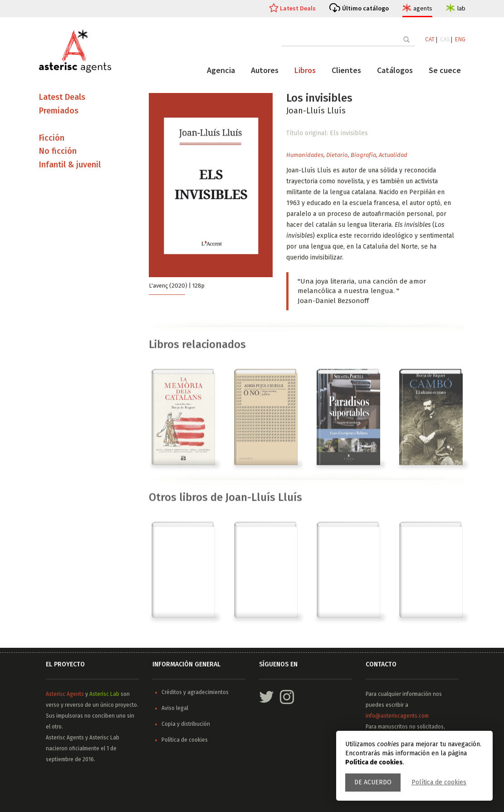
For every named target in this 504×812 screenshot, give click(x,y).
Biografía (363, 155)
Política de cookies (439, 782)
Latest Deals (298, 8)
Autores (265, 70)
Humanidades (305, 155)
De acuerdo (373, 782)
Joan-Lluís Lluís (316, 111)
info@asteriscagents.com (397, 716)
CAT (430, 39)
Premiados (59, 111)
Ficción (52, 138)
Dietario (337, 155)
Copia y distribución (186, 724)
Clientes (346, 70)
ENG (460, 39)
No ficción (58, 151)
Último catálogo (365, 8)
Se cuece (445, 70)
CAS (445, 39)
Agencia (221, 70)
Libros (305, 70)
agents (423, 8)
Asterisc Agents (65, 694)
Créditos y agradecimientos (195, 692)
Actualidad (393, 155)
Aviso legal (175, 708)
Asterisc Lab (104, 694)
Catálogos (395, 70)
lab (461, 8)
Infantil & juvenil (70, 165)
